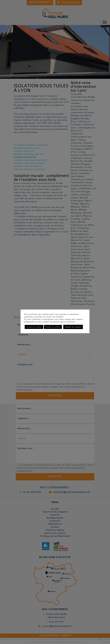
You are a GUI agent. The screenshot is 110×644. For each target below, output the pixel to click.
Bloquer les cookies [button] (53, 327)
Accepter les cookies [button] (34, 327)
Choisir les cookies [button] (73, 327)
